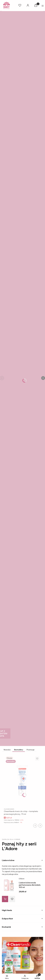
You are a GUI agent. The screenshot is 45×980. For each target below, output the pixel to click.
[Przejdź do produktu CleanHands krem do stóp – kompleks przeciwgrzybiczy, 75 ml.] (22, 781)
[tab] (22, 860)
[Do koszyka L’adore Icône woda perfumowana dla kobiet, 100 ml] (5, 899)
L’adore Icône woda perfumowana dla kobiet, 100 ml (30, 885)
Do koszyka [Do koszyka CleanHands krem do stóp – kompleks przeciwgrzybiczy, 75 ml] (37, 802)
